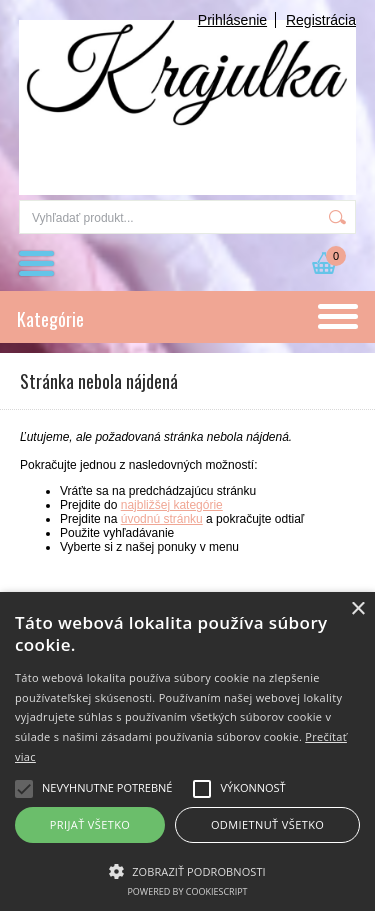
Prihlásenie (232, 20)
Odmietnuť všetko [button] (267, 824)
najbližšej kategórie (172, 505)
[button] (187, 870)
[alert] (187, 751)
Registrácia (321, 20)
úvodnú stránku (162, 519)
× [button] (357, 609)
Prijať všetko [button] (90, 824)
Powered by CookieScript (187, 891)
